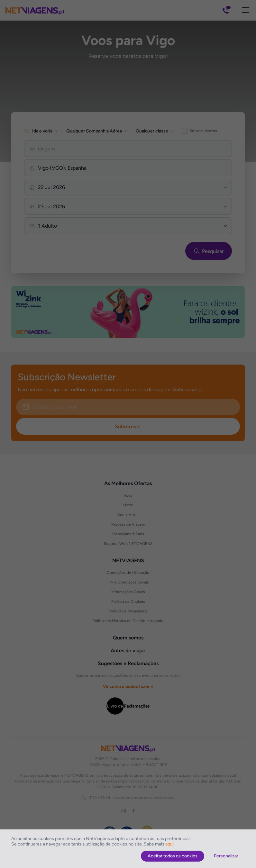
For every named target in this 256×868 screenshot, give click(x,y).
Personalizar (226, 856)
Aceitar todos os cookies (173, 856)
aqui (169, 844)
